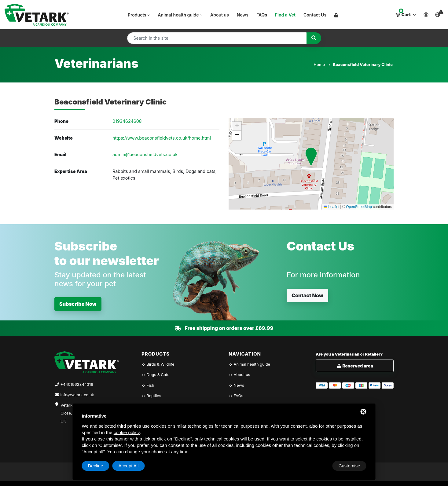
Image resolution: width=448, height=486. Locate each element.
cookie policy (127, 432)
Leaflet (331, 207)
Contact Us (315, 15)
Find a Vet (285, 15)
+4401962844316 (77, 384)
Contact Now (307, 295)
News (243, 15)
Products (139, 15)
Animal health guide (180, 15)
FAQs (262, 15)
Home (322, 64)
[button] (311, 157)
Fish (148, 385)
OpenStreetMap (359, 207)
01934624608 (127, 121)
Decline (317, 466)
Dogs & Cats (155, 375)
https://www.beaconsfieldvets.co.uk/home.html (162, 138)
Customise (99, 466)
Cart (406, 13)
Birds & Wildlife (158, 364)
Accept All (350, 466)
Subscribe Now (78, 304)
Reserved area (355, 366)
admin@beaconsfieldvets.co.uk (145, 154)
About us (220, 15)
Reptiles (151, 396)
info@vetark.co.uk (77, 395)
